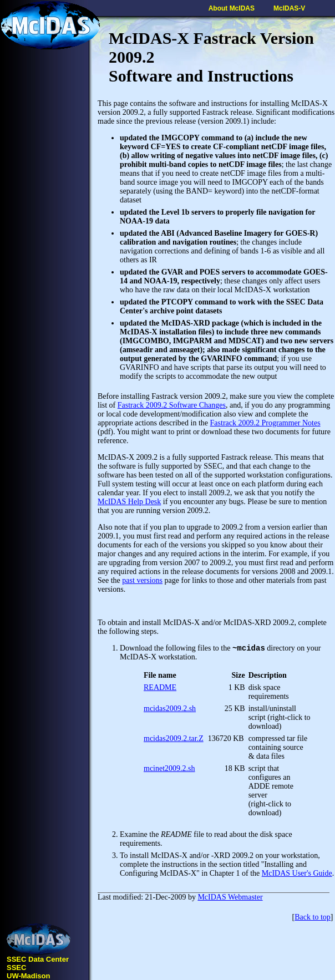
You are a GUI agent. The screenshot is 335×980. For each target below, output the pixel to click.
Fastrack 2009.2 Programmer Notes (265, 423)
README (160, 689)
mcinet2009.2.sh (169, 770)
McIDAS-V (289, 8)
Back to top (313, 919)
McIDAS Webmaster (230, 899)
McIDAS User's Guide (297, 875)
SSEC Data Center (38, 959)
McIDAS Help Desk (129, 502)
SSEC (16, 968)
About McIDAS (232, 8)
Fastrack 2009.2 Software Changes (172, 405)
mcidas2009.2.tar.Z (174, 740)
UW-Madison (28, 976)
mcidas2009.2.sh (170, 710)
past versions (142, 580)
